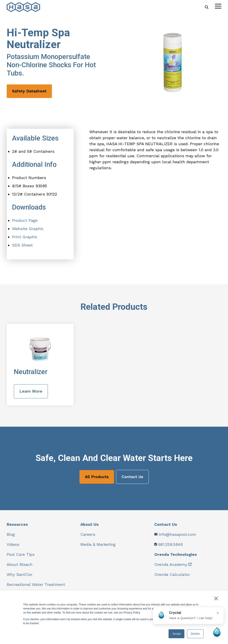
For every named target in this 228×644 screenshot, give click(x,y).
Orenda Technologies (176, 554)
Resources (17, 524)
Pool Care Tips (21, 554)
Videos (13, 544)
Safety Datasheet (29, 91)
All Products (97, 477)
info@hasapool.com (177, 534)
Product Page (25, 220)
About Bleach (20, 564)
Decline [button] (195, 634)
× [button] (216, 598)
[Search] (207, 7)
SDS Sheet (22, 245)
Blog (11, 534)
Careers (88, 534)
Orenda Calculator (172, 574)
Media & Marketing (98, 544)
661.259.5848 (170, 544)
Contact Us (132, 477)
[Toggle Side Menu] (218, 6)
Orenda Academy (171, 564)
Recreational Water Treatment (36, 584)
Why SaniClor (20, 574)
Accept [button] (176, 634)
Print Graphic (25, 237)
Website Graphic (28, 229)
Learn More (31, 391)
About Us (90, 524)
